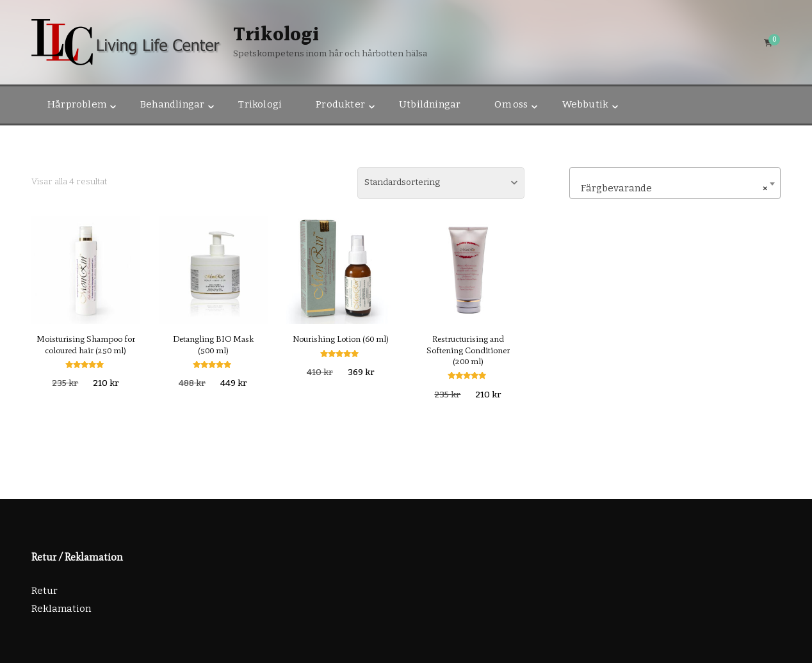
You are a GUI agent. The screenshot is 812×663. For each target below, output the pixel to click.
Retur (45, 591)
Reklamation (61, 609)
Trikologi (276, 35)
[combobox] (675, 183)
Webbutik (586, 104)
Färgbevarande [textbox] (671, 188)
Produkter (340, 104)
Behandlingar (172, 104)
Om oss (511, 104)
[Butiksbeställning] (441, 183)
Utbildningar (430, 104)
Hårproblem (77, 104)
